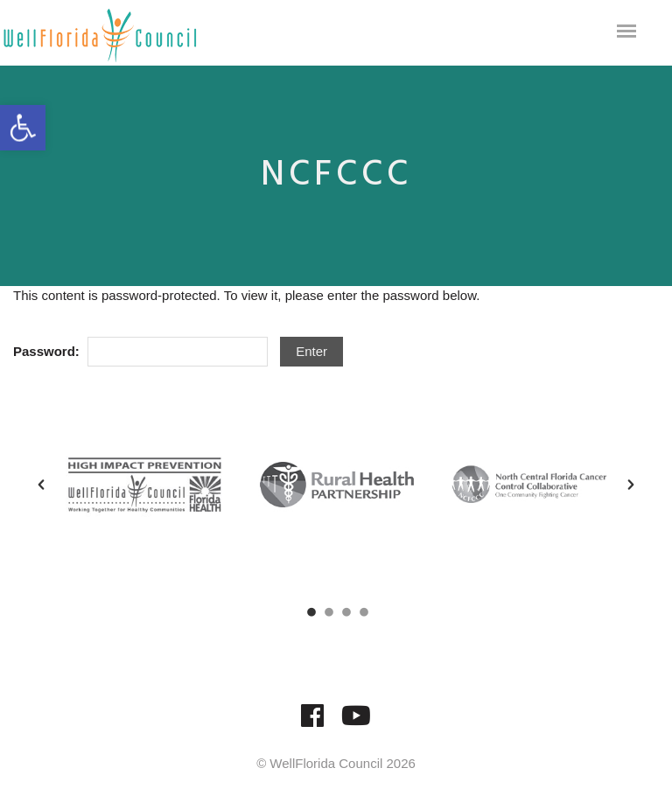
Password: (140, 352)
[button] (41, 485)
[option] (144, 485)
